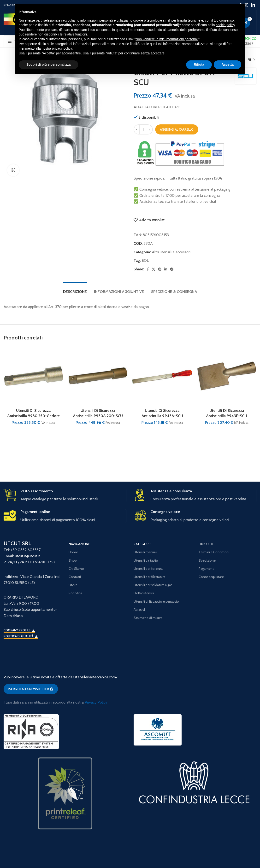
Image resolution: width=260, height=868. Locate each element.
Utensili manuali (145, 552)
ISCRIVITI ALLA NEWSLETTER (31, 689)
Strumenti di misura (148, 618)
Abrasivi (139, 610)
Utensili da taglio (146, 560)
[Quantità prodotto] (143, 129)
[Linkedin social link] (253, 5)
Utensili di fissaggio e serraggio (156, 601)
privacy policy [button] (62, 48)
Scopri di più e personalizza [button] (48, 64)
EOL (145, 260)
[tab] (75, 289)
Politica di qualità (21, 636)
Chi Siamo (76, 569)
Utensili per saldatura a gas (153, 585)
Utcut (73, 585)
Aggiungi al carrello (177, 129)
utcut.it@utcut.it (27, 556)
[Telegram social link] (172, 269)
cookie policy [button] (225, 25)
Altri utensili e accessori (171, 252)
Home (73, 552)
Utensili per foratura (148, 569)
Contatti (75, 577)
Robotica (75, 593)
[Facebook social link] (148, 269)
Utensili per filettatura (149, 577)
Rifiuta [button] (199, 64)
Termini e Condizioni (214, 552)
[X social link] (154, 269)
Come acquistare (211, 577)
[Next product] (254, 60)
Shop (73, 560)
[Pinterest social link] (160, 269)
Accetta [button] (227, 64)
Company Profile (19, 630)
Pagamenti (207, 569)
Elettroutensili (144, 593)
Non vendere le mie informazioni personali (167, 39)
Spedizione (207, 560)
